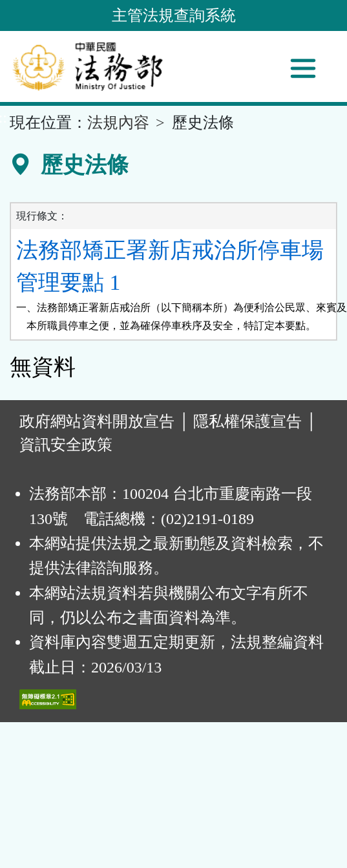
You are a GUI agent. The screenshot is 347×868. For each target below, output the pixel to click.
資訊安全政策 (66, 445)
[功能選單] (303, 68)
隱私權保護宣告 (247, 421)
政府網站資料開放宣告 (97, 421)
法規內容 (118, 123)
